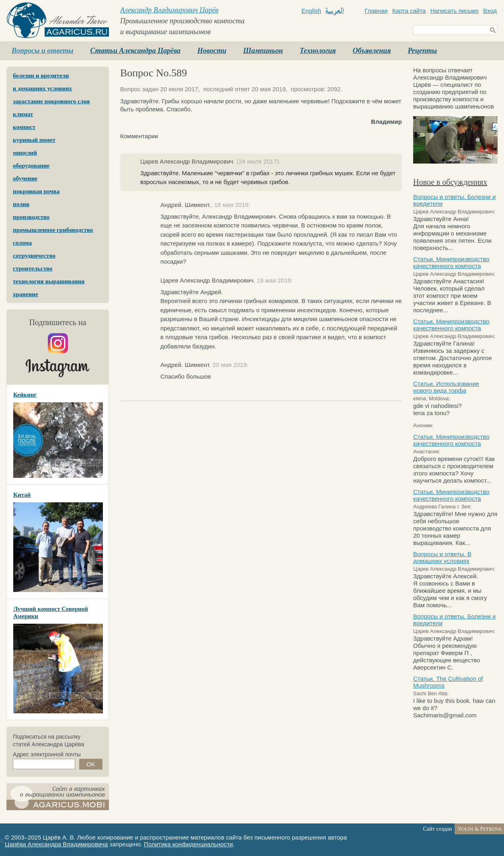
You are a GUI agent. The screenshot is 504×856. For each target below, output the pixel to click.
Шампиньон (263, 51)
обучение (25, 178)
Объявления (372, 51)
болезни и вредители (41, 76)
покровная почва (36, 191)
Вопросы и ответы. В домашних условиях (442, 557)
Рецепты (422, 51)
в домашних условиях (42, 88)
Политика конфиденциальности (188, 844)
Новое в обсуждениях (450, 182)
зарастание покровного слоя (51, 101)
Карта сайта (409, 11)
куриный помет (34, 140)
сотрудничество (34, 256)
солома (22, 243)
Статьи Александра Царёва (136, 51)
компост (24, 127)
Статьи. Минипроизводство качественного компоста (451, 262)
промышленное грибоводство (53, 230)
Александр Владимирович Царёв (169, 10)
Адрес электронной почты (47, 754)
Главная (376, 11)
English (311, 11)
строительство (33, 268)
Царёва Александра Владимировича (56, 844)
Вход (490, 11)
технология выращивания (49, 281)
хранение (26, 294)
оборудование (31, 166)
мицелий (25, 153)
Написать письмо (454, 11)
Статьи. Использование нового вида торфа (446, 387)
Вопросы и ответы (43, 51)
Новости (212, 51)
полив (21, 204)
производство (31, 217)
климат (23, 114)
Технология (318, 51)
